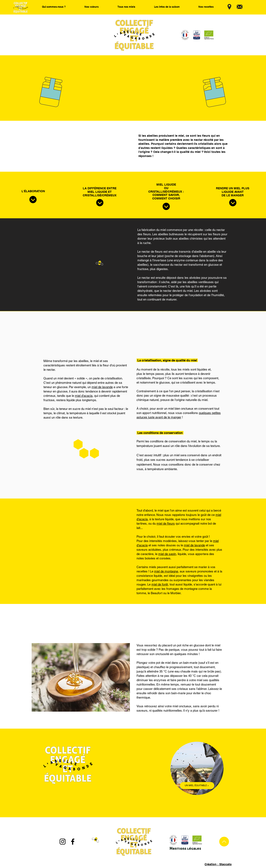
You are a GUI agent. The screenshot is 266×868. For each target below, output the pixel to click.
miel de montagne (166, 571)
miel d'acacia (84, 396)
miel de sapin (167, 554)
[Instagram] (63, 842)
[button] (54, 7)
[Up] (224, 842)
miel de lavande (102, 387)
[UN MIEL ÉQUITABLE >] (197, 786)
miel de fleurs (166, 523)
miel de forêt (160, 584)
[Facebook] (73, 842)
